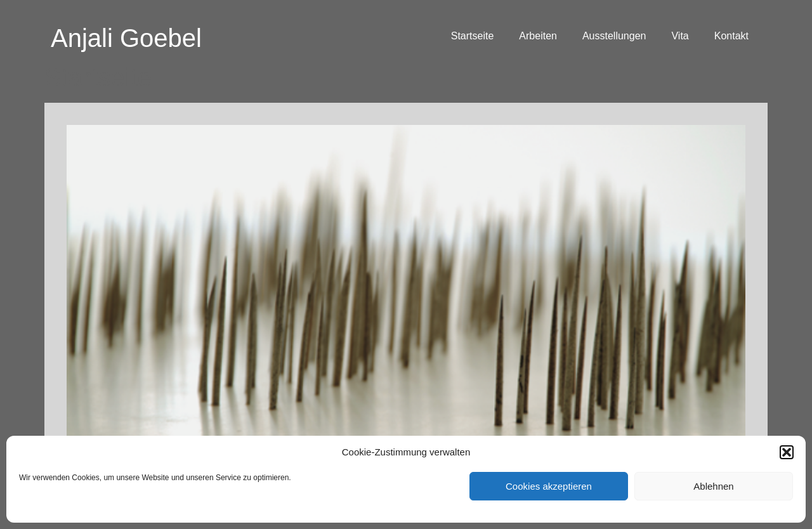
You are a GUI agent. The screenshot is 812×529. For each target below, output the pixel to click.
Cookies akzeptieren (549, 486)
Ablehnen (713, 486)
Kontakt (731, 36)
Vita (680, 36)
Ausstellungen (614, 36)
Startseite (473, 36)
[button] (787, 452)
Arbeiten (538, 36)
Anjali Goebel (126, 38)
